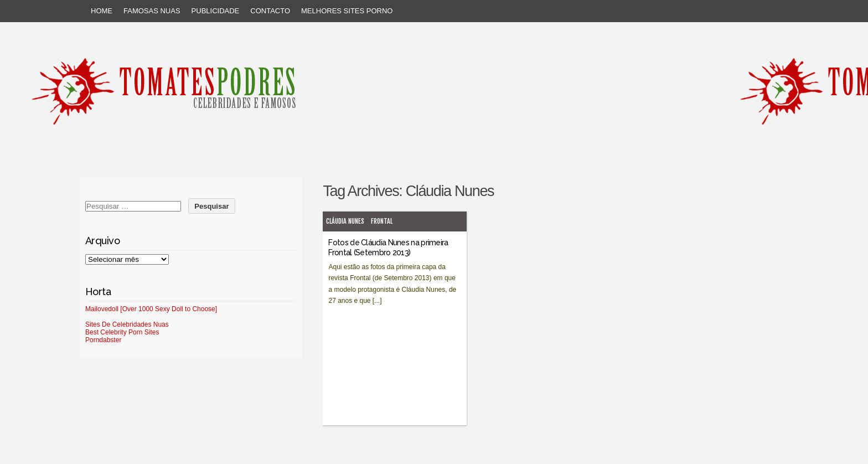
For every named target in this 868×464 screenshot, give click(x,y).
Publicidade (216, 11)
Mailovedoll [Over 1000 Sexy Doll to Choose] (151, 309)
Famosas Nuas (152, 11)
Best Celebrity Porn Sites (122, 332)
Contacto (270, 11)
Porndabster (103, 340)
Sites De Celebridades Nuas (127, 324)
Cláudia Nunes (345, 221)
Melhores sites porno (347, 11)
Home (102, 11)
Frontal (382, 221)
